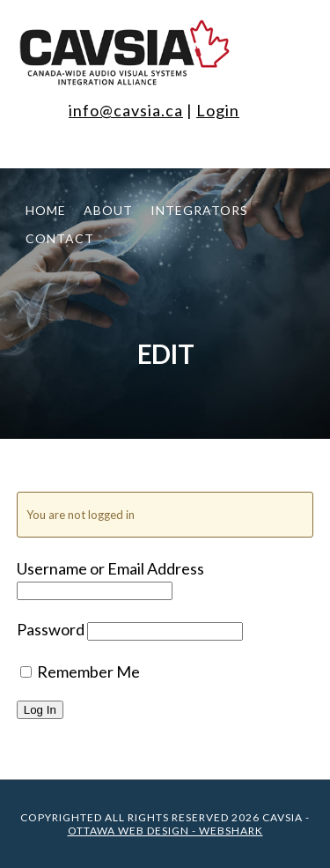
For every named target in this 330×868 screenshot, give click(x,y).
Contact (60, 238)
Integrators (199, 210)
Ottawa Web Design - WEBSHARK (165, 831)
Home (46, 210)
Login (218, 110)
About (108, 210)
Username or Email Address (110, 568)
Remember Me (80, 671)
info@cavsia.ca (126, 110)
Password (51, 629)
